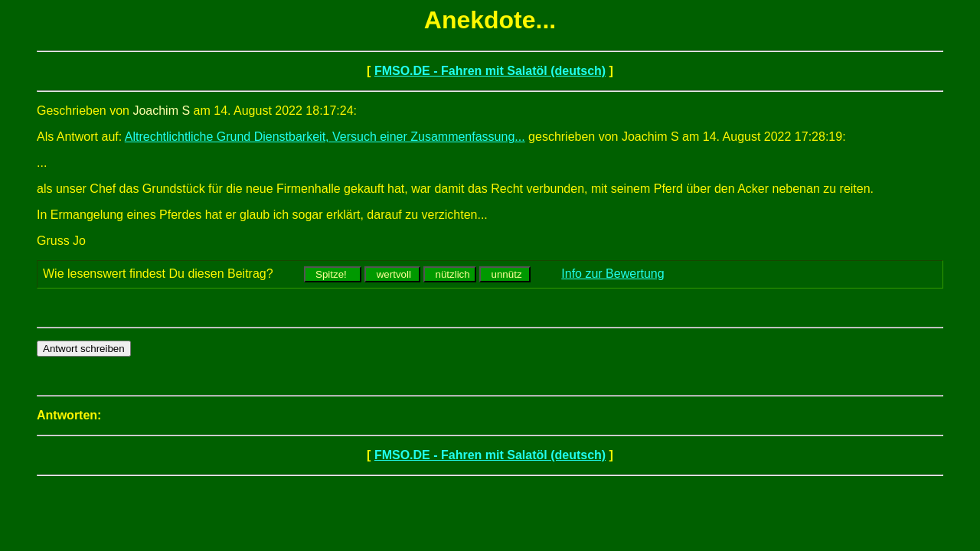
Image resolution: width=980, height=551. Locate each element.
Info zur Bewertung (612, 274)
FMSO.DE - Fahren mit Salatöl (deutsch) (490, 71)
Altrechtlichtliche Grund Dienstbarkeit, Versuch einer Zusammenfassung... (325, 137)
